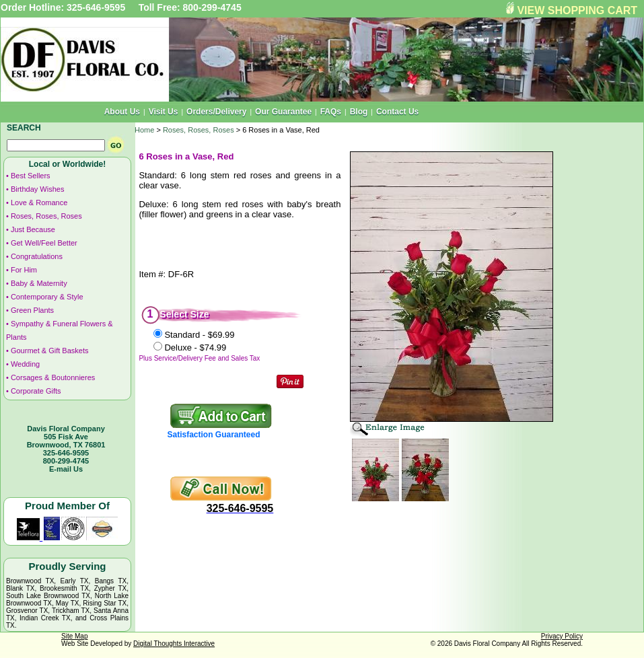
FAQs (331, 112)
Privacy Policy (562, 636)
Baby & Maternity (39, 283)
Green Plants (32, 310)
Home (144, 130)
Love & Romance (39, 203)
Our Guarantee (283, 112)
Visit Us (164, 112)
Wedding (25, 364)
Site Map (74, 636)
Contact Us (397, 112)
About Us (122, 112)
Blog (359, 112)
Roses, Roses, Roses (46, 216)
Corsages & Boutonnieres (53, 377)
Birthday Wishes (37, 189)
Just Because (33, 229)
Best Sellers (31, 176)
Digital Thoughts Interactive (174, 644)
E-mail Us (66, 469)
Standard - (199, 335)
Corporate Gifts (36, 391)
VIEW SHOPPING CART (577, 10)
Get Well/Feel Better (44, 243)
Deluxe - (195, 348)
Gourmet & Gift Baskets (50, 351)
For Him (24, 270)
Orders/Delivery (216, 112)
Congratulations (37, 256)
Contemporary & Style (47, 297)
